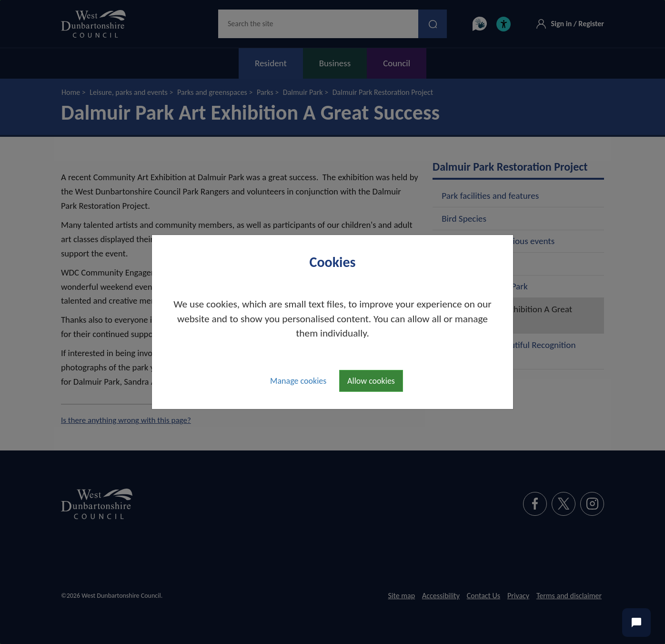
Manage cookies (298, 381)
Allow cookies (371, 381)
